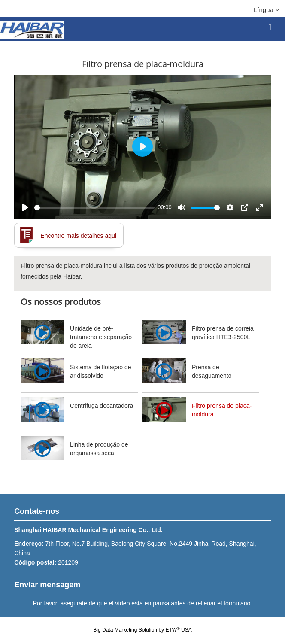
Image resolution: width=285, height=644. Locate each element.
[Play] (25, 207)
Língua (267, 10)
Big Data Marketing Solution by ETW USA (142, 630)
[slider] (94, 208)
